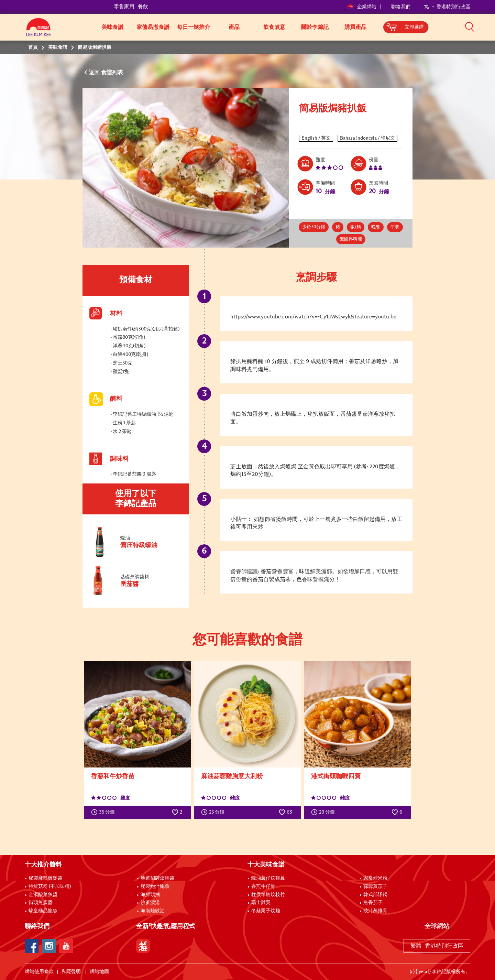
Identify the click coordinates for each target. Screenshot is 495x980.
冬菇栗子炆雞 (266, 911)
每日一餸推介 (194, 27)
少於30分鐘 (314, 227)
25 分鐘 (214, 812)
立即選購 (414, 27)
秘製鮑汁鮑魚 (155, 886)
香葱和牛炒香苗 (113, 776)
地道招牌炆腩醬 (157, 878)
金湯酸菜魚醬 (43, 895)
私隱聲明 (72, 972)
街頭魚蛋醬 (41, 903)
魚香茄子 (373, 903)
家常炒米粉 (375, 878)
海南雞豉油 (153, 911)
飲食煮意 (274, 27)
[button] (473, 26)
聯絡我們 (401, 7)
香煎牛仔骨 (263, 886)
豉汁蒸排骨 (375, 911)
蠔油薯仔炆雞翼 (268, 878)
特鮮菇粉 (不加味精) (50, 886)
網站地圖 (100, 972)
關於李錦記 (315, 27)
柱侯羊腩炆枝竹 (268, 895)
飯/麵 (356, 227)
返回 (95, 73)
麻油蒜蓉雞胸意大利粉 (232, 776)
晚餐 (376, 227)
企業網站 (362, 7)
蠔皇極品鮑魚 (43, 911)
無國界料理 (351, 239)
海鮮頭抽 (150, 895)
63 (285, 812)
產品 (234, 27)
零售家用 (124, 7)
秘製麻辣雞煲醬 (45, 878)
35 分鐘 (104, 812)
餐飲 (143, 7)
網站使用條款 (39, 972)
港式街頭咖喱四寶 (336, 776)
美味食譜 (112, 27)
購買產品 (355, 27)
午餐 (395, 227)
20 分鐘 (324, 812)
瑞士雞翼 (261, 903)
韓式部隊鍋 (375, 895)
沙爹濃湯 (150, 903)
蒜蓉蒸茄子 (375, 886)
